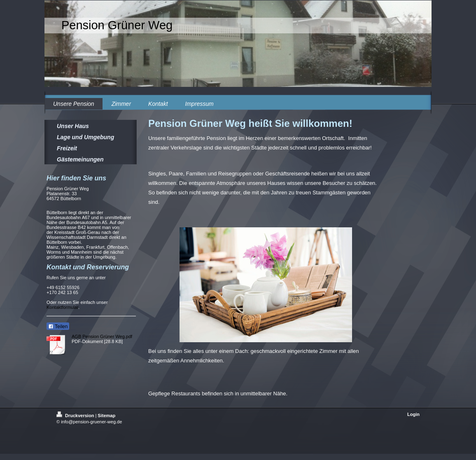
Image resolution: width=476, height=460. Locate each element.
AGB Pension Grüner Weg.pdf (102, 336)
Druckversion (76, 416)
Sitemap (106, 416)
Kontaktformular (62, 307)
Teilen (58, 327)
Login (413, 414)
